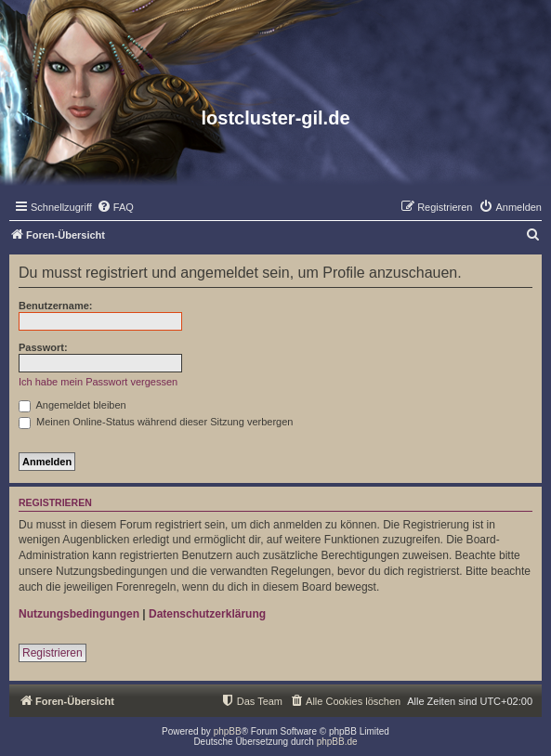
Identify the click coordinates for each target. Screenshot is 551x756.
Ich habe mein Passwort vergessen (98, 382)
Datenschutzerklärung (207, 614)
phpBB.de (337, 742)
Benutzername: (55, 306)
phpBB (228, 731)
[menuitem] (115, 207)
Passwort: (43, 347)
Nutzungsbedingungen (79, 614)
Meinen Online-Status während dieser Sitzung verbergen (156, 422)
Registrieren (52, 653)
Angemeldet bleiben (72, 405)
